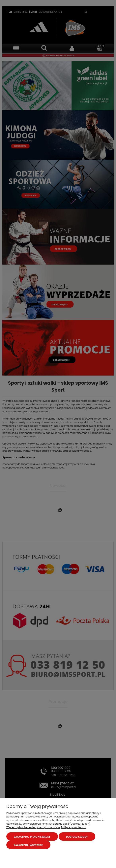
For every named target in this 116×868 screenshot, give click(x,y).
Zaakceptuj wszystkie (28, 845)
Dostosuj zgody (77, 837)
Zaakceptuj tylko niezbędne (32, 837)
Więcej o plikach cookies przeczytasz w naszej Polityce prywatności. (46, 827)
